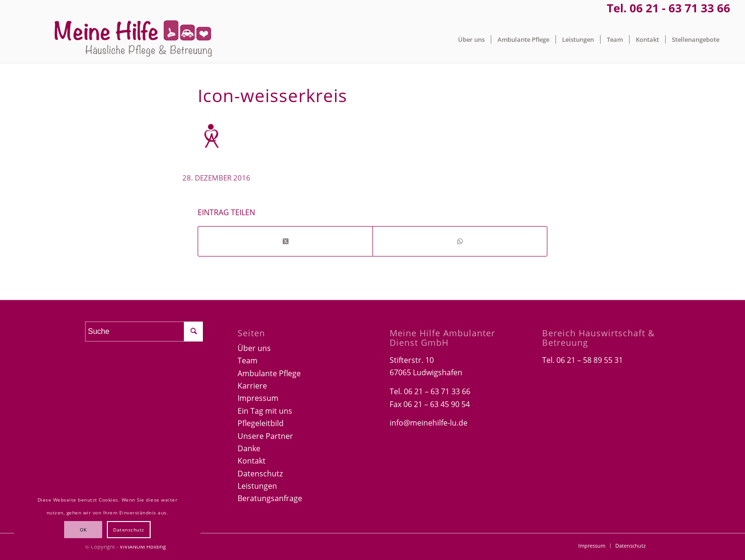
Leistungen (257, 486)
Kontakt (252, 461)
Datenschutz (260, 474)
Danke (249, 448)
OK (83, 530)
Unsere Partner (265, 436)
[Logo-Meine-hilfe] (134, 39)
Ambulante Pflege (269, 373)
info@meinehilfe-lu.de (429, 423)
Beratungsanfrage (270, 498)
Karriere (252, 386)
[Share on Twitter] (285, 241)
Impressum (258, 398)
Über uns (254, 348)
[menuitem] (471, 39)
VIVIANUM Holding (143, 546)
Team (248, 361)
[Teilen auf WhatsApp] (460, 241)
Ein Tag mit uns (265, 411)
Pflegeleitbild (261, 423)
